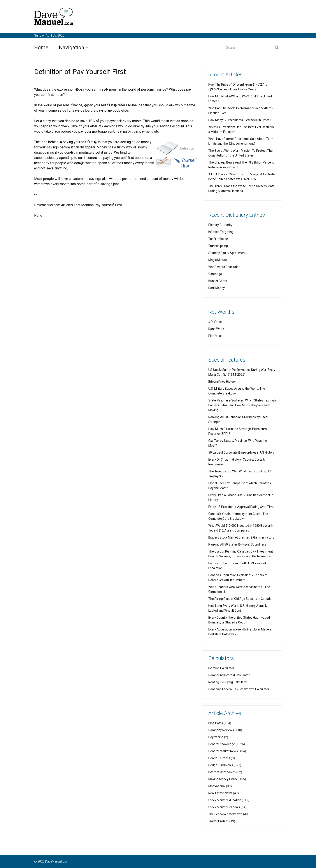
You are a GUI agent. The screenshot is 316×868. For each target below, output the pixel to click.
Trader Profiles (219, 821)
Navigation (72, 48)
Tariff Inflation (218, 239)
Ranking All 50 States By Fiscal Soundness (237, 544)
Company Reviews (221, 730)
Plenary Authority (220, 225)
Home (41, 48)
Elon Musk (215, 336)
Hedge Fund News (221, 765)
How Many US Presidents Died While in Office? (240, 120)
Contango (215, 274)
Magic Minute (218, 260)
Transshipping (218, 246)
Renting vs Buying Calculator (228, 682)
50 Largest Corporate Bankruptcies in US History (241, 452)
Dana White (216, 329)
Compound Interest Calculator (229, 675)
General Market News (223, 751)
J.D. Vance (215, 322)
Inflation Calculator (221, 668)
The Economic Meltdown (225, 814)
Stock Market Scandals (224, 807)
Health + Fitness (219, 758)
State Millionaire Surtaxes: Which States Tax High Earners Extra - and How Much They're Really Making (242, 405)
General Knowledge (222, 744)
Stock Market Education (225, 800)
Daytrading (216, 737)
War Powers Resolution (224, 267)
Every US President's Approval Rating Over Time (241, 507)
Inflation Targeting (221, 232)
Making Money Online (223, 779)
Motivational (217, 786)
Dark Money (217, 288)
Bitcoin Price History (222, 382)
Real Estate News (220, 793)
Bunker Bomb (218, 281)
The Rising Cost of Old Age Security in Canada (240, 599)
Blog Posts (216, 723)
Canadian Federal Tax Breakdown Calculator (239, 689)
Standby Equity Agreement (227, 253)
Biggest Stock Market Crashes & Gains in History (241, 537)
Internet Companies (222, 772)
